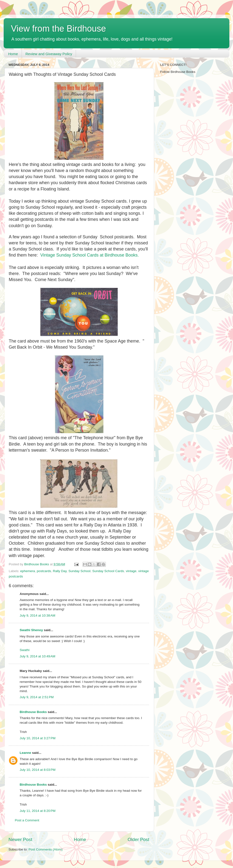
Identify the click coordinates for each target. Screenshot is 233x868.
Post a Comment (27, 820)
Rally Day (60, 571)
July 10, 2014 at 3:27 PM (37, 738)
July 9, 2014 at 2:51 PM (37, 697)
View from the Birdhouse (58, 29)
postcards (44, 571)
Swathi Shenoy (31, 630)
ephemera (28, 571)
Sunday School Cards (108, 571)
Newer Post (20, 839)
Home (13, 54)
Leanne (25, 753)
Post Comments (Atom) (46, 849)
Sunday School (79, 571)
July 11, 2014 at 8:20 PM (37, 811)
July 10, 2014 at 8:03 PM (37, 770)
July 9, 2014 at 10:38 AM (37, 615)
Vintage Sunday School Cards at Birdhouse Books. (90, 255)
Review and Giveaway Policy (49, 54)
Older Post (138, 839)
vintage (131, 571)
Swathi (25, 650)
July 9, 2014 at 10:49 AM (37, 656)
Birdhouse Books (33, 712)
